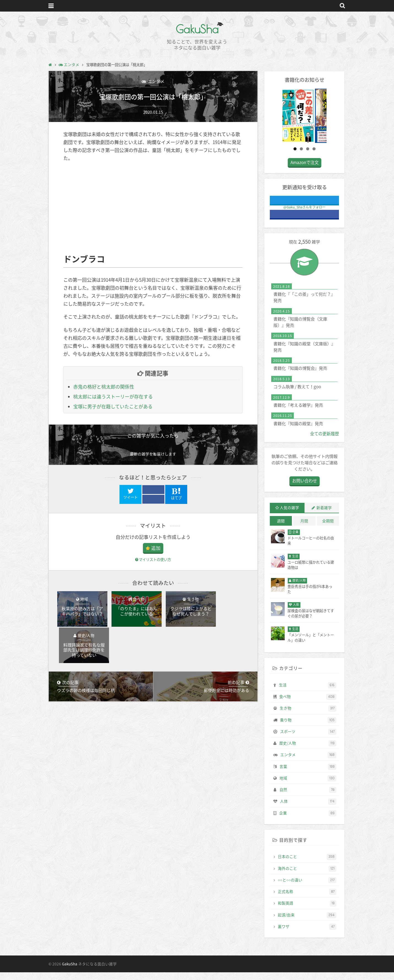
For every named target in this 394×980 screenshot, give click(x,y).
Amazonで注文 (305, 170)
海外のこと (307, 876)
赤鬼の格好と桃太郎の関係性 (104, 387)
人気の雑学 (289, 515)
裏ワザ (307, 935)
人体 (308, 809)
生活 (308, 693)
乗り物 (308, 728)
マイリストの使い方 (153, 559)
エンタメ (156, 81)
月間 (304, 529)
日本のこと (307, 865)
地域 (308, 786)
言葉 (308, 774)
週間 (281, 529)
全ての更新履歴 (324, 441)
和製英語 (307, 911)
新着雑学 (324, 515)
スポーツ (308, 740)
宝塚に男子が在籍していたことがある (113, 407)
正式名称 (307, 900)
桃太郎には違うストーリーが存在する (113, 397)
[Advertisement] (153, 208)
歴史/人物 (308, 751)
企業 (308, 821)
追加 (156, 548)
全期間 (328, 529)
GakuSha (197, 29)
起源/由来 (307, 923)
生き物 (308, 716)
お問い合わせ (305, 489)
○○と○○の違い (307, 888)
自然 (308, 798)
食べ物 (308, 705)
